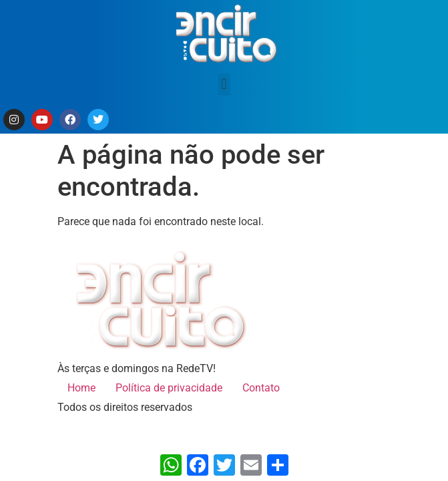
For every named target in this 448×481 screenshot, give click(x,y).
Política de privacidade (169, 388)
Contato (261, 388)
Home (81, 388)
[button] (224, 85)
